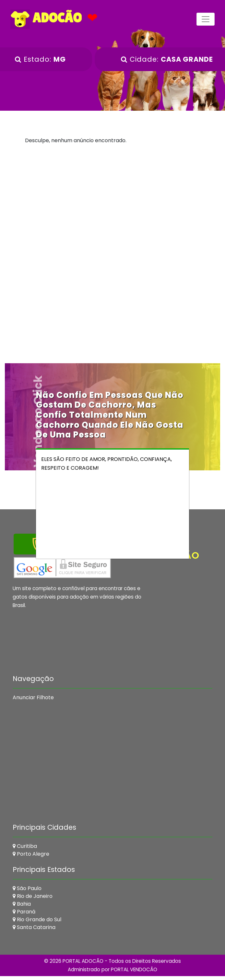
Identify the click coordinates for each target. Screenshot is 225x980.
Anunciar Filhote (33, 697)
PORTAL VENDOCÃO (134, 969)
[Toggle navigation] (206, 19)
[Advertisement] (113, 205)
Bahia (22, 904)
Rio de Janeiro (33, 896)
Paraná (24, 912)
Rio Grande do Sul (37, 919)
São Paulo (27, 888)
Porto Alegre (31, 854)
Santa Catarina (34, 927)
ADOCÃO (46, 19)
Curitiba (25, 846)
